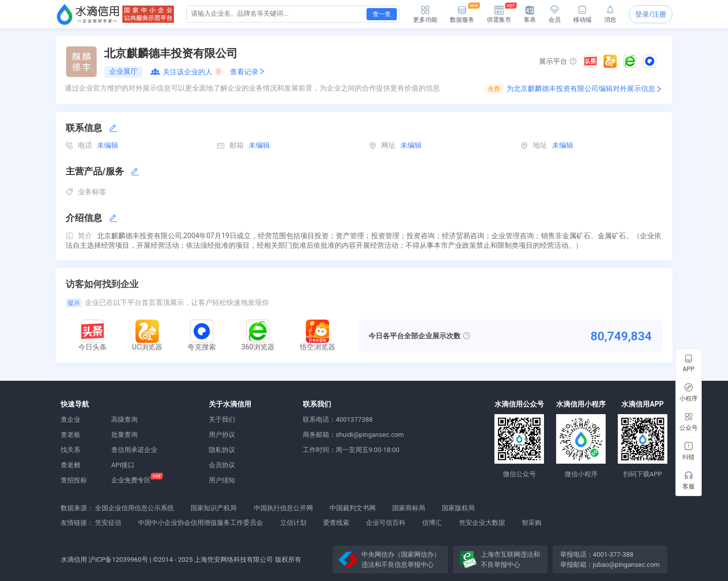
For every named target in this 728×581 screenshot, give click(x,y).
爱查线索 (336, 523)
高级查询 (124, 419)
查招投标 (74, 480)
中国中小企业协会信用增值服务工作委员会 (200, 523)
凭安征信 (108, 523)
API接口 (123, 465)
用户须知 (222, 480)
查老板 (71, 435)
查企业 (71, 419)
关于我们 (222, 419)
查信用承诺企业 (134, 450)
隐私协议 (222, 450)
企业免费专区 (131, 480)
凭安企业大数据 (482, 523)
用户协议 (222, 435)
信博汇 (432, 523)
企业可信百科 (386, 523)
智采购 (532, 523)
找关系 (71, 450)
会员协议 (222, 465)
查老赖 (71, 465)
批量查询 (124, 435)
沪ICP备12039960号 (118, 560)
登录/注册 (651, 14)
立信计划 (293, 523)
